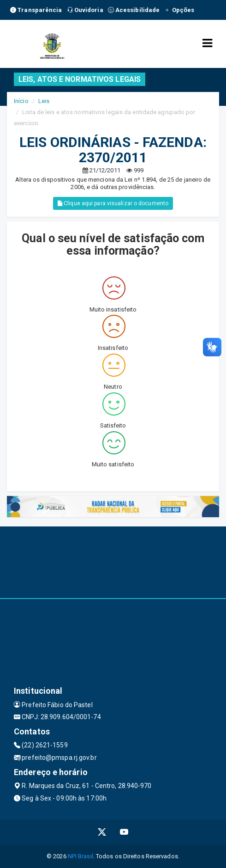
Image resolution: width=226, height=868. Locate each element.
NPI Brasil (80, 856)
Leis (44, 101)
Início (21, 101)
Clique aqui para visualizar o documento (113, 203)
